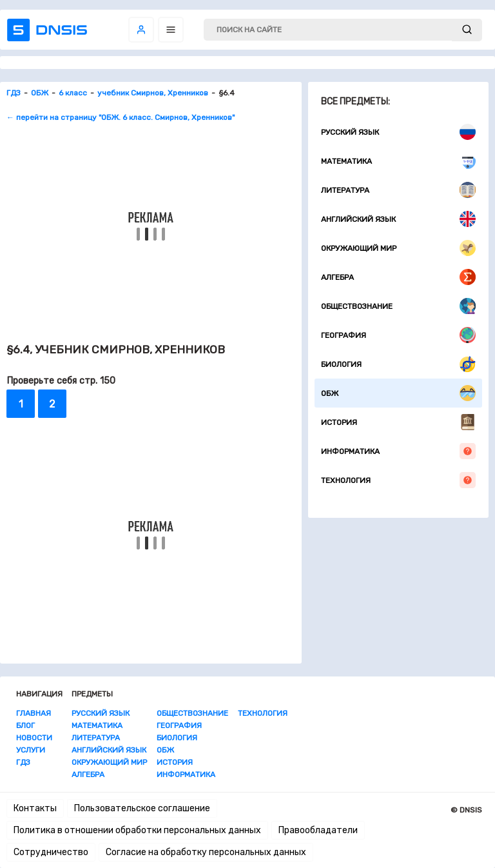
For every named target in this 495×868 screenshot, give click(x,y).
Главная (34, 713)
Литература (398, 190)
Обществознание (398, 306)
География (398, 335)
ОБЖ (398, 393)
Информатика (398, 451)
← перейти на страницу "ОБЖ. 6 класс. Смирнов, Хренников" (121, 117)
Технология (398, 480)
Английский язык (398, 219)
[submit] (467, 30)
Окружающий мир (398, 248)
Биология (398, 364)
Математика (398, 161)
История (398, 422)
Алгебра (398, 277)
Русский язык (398, 132)
